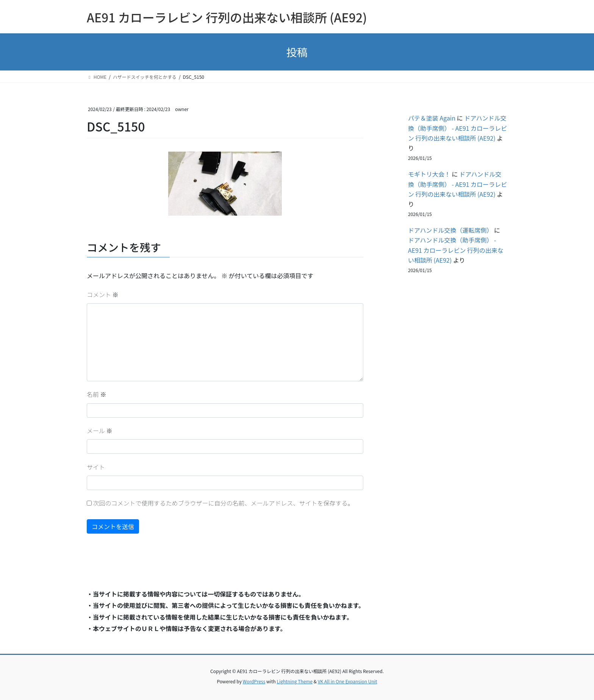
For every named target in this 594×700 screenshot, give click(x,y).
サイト (96, 467)
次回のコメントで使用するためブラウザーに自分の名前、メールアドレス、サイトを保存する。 (224, 503)
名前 (97, 394)
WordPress (254, 681)
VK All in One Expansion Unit (348, 681)
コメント (103, 294)
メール (100, 431)
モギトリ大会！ (429, 174)
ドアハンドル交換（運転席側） (450, 230)
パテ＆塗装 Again (432, 118)
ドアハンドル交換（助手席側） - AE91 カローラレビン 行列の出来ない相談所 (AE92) (457, 128)
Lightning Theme (295, 681)
